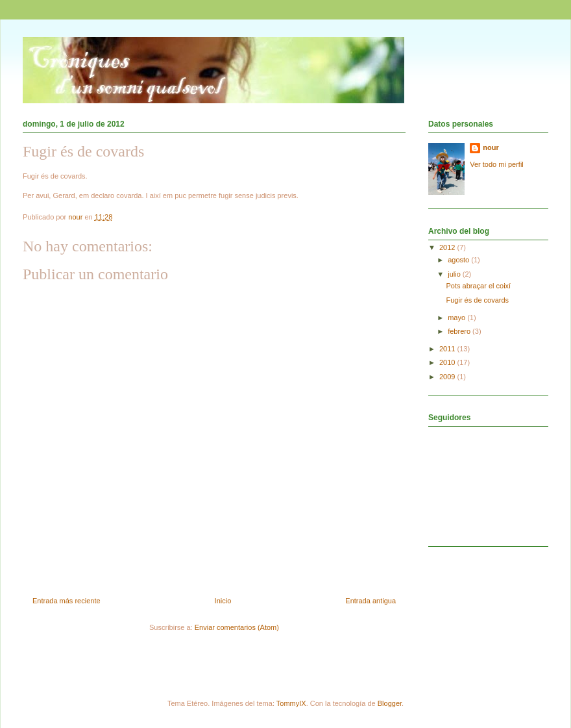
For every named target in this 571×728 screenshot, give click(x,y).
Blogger (390, 703)
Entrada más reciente (67, 601)
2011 (448, 349)
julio (455, 274)
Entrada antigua (371, 601)
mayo (457, 318)
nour (491, 147)
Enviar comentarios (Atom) (237, 627)
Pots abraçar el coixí (478, 286)
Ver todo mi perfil (497, 164)
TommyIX (291, 703)
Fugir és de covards (477, 300)
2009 (448, 377)
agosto (459, 260)
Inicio (223, 601)
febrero (460, 331)
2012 (448, 247)
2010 (448, 362)
